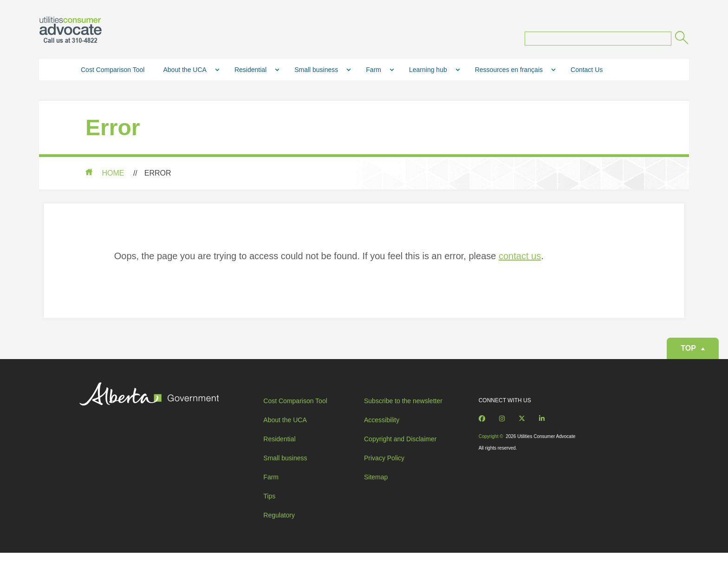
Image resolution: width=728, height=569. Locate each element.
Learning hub (428, 72)
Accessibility (382, 432)
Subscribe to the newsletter (403, 412)
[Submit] (681, 41)
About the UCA (185, 72)
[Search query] (598, 41)
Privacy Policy (384, 470)
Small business (316, 72)
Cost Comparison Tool (113, 72)
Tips (269, 508)
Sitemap (376, 489)
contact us (516, 258)
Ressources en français (509, 72)
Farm (374, 72)
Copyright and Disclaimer (400, 451)
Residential (250, 72)
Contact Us (587, 72)
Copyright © (491, 448)
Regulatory (279, 527)
